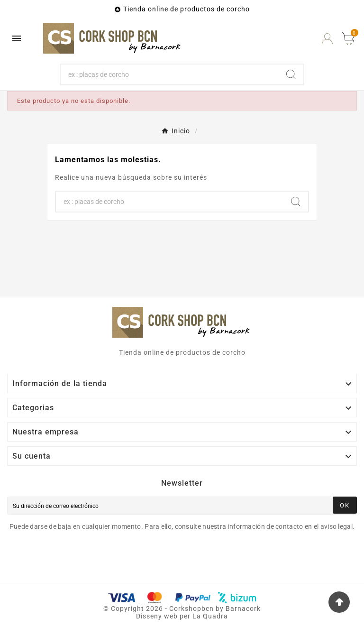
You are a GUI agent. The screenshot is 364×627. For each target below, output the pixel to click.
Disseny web (157, 616)
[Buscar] (170, 74)
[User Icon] (327, 39)
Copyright (128, 609)
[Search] (291, 74)
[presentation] (86, 557)
